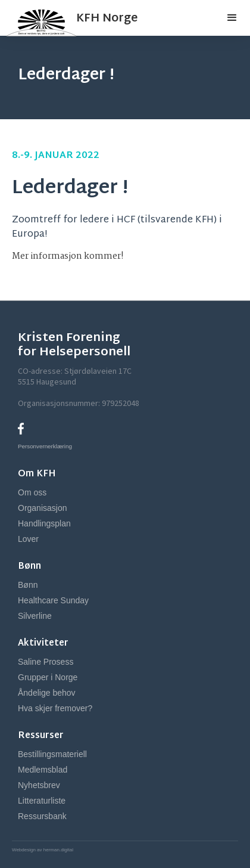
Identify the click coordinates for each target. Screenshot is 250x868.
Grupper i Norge (48, 677)
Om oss (32, 492)
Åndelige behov (47, 693)
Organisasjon (43, 508)
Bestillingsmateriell (52, 754)
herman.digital (58, 850)
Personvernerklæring (45, 446)
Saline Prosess (46, 662)
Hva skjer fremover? (55, 708)
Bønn (28, 585)
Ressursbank (42, 816)
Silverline (35, 616)
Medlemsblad (43, 770)
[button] (232, 18)
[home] (69, 18)
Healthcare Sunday (53, 600)
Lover (28, 539)
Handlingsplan (44, 523)
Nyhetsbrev (39, 785)
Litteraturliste (42, 801)
